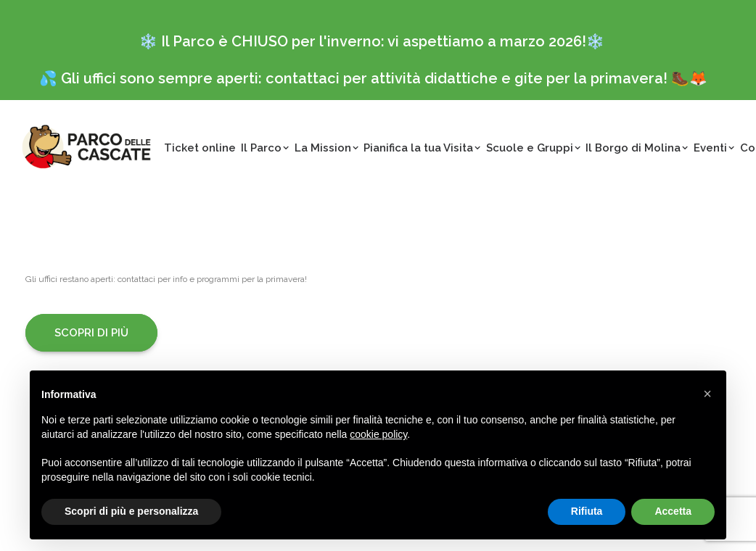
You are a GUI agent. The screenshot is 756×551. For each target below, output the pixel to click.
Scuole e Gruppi (534, 148)
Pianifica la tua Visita (422, 148)
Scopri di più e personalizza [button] (131, 511)
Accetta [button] (673, 511)
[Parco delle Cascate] (86, 147)
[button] (707, 394)
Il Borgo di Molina (637, 148)
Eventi (714, 148)
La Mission (327, 148)
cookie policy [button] (378, 434)
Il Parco (265, 148)
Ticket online (200, 148)
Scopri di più (91, 333)
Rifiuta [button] (587, 511)
